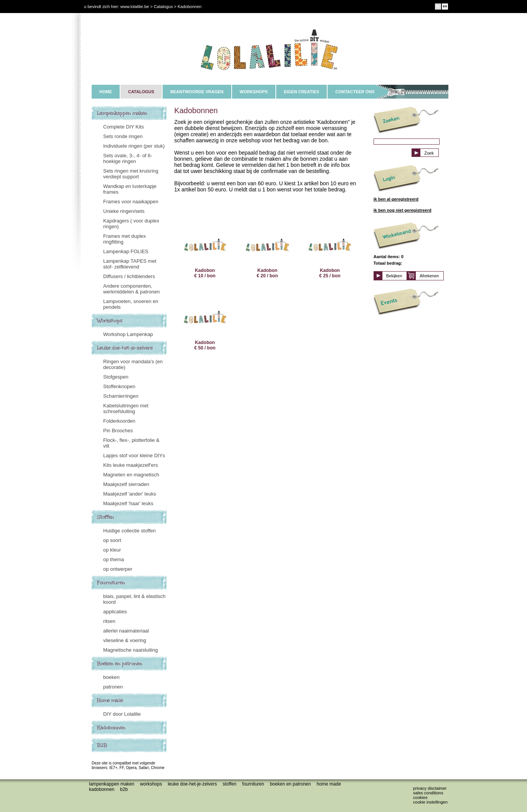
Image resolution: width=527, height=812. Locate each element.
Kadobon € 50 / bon (205, 322)
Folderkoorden (119, 421)
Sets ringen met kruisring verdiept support (131, 174)
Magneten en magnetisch (131, 475)
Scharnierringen (121, 396)
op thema (114, 559)
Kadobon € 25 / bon (330, 250)
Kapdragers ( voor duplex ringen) (131, 224)
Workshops (110, 321)
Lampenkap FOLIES (126, 251)
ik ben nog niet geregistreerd (403, 210)
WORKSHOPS (254, 92)
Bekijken (394, 276)
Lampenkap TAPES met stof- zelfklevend (130, 264)
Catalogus (163, 7)
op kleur (112, 550)
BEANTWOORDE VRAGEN (197, 92)
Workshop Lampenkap (128, 334)
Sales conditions (428, 793)
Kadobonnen (111, 728)
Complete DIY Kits (124, 127)
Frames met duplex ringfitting (124, 239)
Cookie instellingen (430, 802)
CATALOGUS (141, 92)
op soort (112, 540)
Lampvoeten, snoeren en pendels (131, 304)
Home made (110, 700)
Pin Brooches (118, 431)
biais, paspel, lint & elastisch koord (134, 599)
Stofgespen (116, 377)
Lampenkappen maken (122, 113)
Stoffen (105, 517)
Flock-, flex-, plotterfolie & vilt (131, 443)
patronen (113, 687)
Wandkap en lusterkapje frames (130, 189)
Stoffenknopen (119, 386)
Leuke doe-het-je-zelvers (125, 348)
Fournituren (111, 583)
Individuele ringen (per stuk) (134, 146)
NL (438, 6)
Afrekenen (429, 276)
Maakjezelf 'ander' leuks (130, 494)
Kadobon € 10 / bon (205, 250)
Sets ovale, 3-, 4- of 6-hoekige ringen (128, 158)
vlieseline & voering (125, 640)
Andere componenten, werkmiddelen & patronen (131, 289)
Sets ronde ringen (123, 136)
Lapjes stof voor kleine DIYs (134, 455)
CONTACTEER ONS (355, 92)
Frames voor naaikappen (131, 202)
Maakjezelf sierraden (126, 484)
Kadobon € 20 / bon (268, 250)
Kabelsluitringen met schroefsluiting (126, 408)
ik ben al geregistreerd (396, 199)
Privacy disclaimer (430, 788)
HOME (106, 92)
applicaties (115, 612)
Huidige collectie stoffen (129, 531)
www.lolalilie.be (135, 7)
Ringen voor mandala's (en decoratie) (133, 364)
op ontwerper (118, 569)
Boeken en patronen (120, 664)
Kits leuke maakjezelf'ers (131, 465)
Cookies (420, 797)
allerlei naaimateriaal (126, 631)
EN (445, 6)
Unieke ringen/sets (124, 211)
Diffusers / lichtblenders (129, 276)
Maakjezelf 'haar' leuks (128, 503)
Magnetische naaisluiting (130, 650)
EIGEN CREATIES (301, 92)
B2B (102, 745)
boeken (111, 677)
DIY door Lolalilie (122, 714)
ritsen (109, 621)
